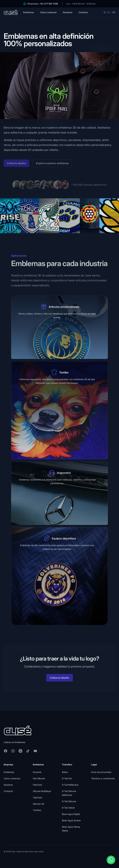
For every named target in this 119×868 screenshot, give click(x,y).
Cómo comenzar (48, 12)
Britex (65, 772)
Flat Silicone (39, 778)
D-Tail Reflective (70, 785)
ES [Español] (108, 12)
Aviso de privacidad (101, 772)
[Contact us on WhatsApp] (111, 860)
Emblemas (29, 12)
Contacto (83, 12)
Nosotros (68, 12)
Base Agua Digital (71, 814)
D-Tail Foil (67, 778)
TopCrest (37, 797)
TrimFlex (37, 810)
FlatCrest (37, 785)
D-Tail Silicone (69, 801)
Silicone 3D (39, 804)
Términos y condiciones (103, 778)
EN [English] (114, 12)
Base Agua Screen (71, 820)
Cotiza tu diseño (59, 680)
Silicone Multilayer (42, 791)
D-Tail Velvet (68, 808)
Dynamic (37, 772)
